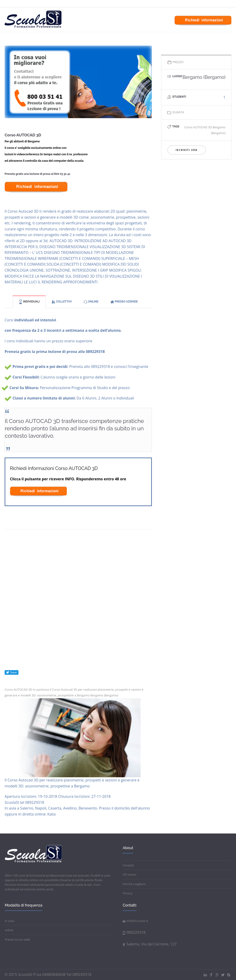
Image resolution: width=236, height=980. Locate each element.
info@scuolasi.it (135, 921)
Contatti (128, 865)
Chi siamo (129, 874)
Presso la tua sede (18, 939)
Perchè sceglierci (134, 884)
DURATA (176, 112)
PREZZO (175, 62)
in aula (9, 921)
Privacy (128, 893)
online (9, 930)
